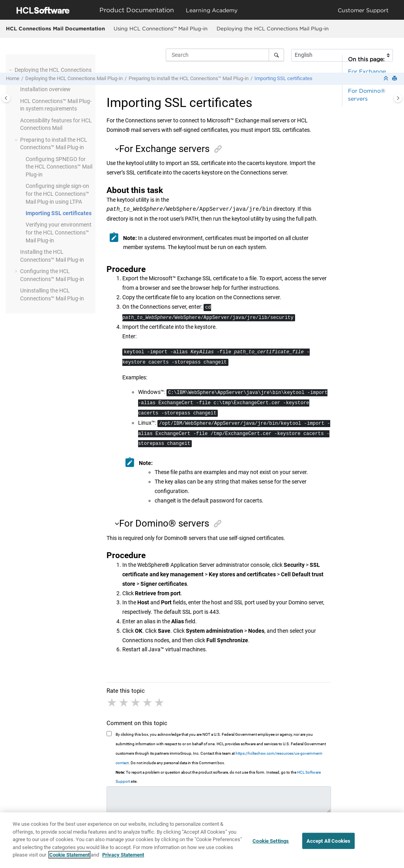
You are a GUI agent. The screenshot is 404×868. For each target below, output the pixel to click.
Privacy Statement (123, 861)
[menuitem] (160, 29)
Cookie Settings (271, 846)
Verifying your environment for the (59, 232)
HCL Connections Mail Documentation (55, 28)
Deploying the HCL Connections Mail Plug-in (273, 28)
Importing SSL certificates (283, 78)
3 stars (136, 703)
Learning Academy (212, 10)
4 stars (148, 703)
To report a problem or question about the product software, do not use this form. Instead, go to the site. (218, 777)
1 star (112, 703)
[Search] (276, 55)
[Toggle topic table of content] (398, 98)
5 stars (160, 703)
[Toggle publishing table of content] (6, 98)
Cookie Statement (69, 861)
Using (161, 28)
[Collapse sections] (387, 79)
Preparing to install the (189, 78)
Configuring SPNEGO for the (59, 167)
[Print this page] (395, 79)
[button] (11, 70)
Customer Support (363, 10)
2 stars (124, 703)
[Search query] (225, 55)
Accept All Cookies (328, 846)
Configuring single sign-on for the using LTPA (57, 194)
